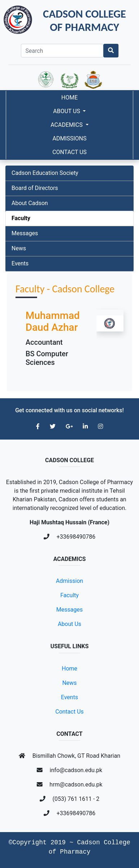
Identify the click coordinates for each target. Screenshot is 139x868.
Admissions (70, 138)
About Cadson (30, 203)
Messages (25, 233)
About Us (68, 111)
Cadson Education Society (45, 173)
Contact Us (69, 152)
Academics (67, 125)
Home (69, 98)
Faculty (21, 218)
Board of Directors (35, 188)
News (19, 248)
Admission (69, 581)
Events (20, 263)
